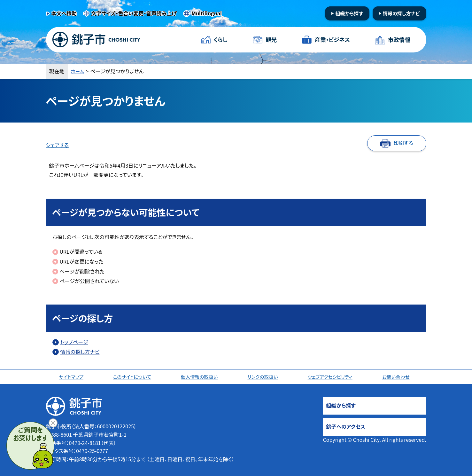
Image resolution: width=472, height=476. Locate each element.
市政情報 (398, 40)
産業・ (332, 40)
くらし (221, 40)
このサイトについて (133, 377)
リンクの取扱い (264, 377)
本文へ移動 (64, 13)
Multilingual (207, 13)
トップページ (74, 342)
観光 (271, 40)
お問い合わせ (398, 377)
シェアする (58, 145)
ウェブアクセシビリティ (332, 377)
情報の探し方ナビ (401, 13)
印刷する (403, 143)
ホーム (78, 71)
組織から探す (349, 13)
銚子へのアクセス (346, 426)
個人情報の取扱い (201, 377)
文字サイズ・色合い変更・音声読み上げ (134, 13)
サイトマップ (72, 377)
